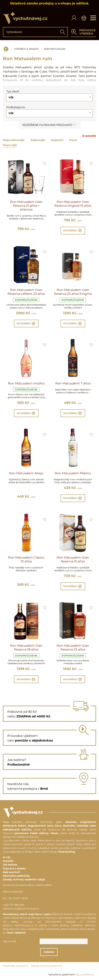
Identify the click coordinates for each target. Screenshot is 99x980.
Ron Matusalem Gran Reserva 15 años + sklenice (26, 206)
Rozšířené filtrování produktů (49, 125)
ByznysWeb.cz (85, 975)
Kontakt (8, 861)
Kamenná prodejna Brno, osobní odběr (27, 885)
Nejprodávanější (14, 140)
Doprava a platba (14, 868)
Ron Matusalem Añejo (26, 473)
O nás (7, 857)
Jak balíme (10, 865)
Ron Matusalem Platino (73, 473)
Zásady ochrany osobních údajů (24, 879)
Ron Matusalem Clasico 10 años (26, 559)
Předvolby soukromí (15, 966)
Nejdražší (57, 140)
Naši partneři (12, 872)
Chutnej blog (67, 852)
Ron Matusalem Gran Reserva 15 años (73, 559)
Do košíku (73, 230)
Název (73, 140)
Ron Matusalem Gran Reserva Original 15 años (73, 204)
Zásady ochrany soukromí (47, 966)
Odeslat (49, 952)
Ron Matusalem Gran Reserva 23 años (73, 648)
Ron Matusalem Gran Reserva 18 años (26, 648)
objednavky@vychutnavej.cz (21, 909)
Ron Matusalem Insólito (26, 383)
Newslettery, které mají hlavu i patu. (27, 914)
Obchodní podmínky (16, 876)
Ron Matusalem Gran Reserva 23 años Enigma (73, 292)
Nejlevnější (38, 140)
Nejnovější (10, 145)
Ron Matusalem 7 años (73, 383)
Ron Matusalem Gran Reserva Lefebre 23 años (26, 292)
